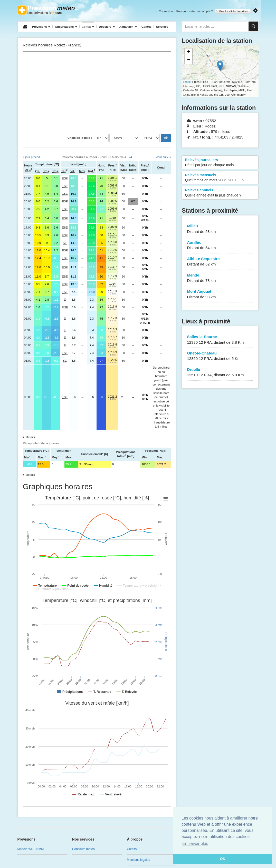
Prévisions (41, 27)
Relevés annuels (220, 193)
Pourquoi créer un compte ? (195, 11)
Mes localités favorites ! (233, 11)
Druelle (220, 373)
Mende (220, 278)
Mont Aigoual (220, 294)
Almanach (128, 27)
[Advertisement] (97, 93)
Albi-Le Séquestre (220, 262)
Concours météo (83, 849)
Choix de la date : (80, 138)
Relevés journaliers (220, 163)
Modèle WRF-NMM (31, 849)
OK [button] (223, 859)
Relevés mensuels (220, 178)
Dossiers (107, 27)
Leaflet (187, 82)
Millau (220, 229)
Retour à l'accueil (48, 10)
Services (162, 27)
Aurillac (220, 245)
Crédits (132, 849)
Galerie (146, 27)
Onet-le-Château (220, 356)
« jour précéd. (32, 157)
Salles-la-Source (220, 340)
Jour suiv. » (164, 157)
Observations (66, 27)
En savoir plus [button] (195, 844)
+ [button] (189, 52)
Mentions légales (138, 860)
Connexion (166, 11)
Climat (88, 27)
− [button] (189, 60)
